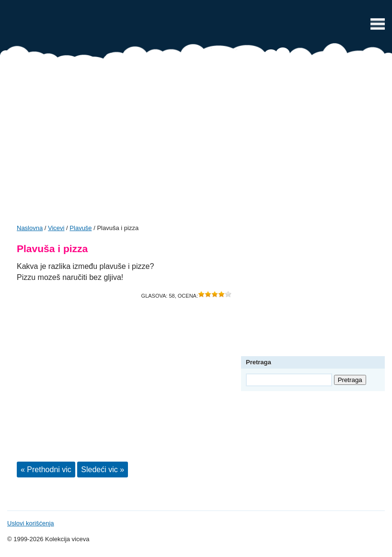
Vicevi (196, 26)
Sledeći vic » (103, 470)
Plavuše (81, 228)
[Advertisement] (196, 145)
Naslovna (30, 228)
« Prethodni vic (46, 470)
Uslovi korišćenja (31, 523)
